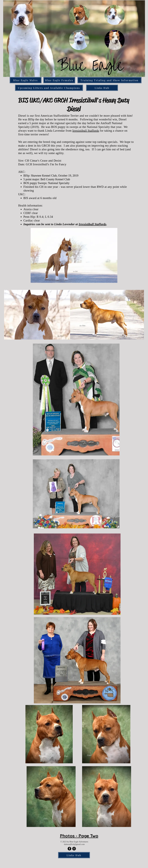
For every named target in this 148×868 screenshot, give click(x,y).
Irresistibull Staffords (86, 131)
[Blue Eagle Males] (26, 80)
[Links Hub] (102, 88)
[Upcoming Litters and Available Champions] (49, 88)
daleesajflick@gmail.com (74, 844)
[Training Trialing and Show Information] (109, 80)
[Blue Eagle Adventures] (69, 849)
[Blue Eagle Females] (59, 80)
